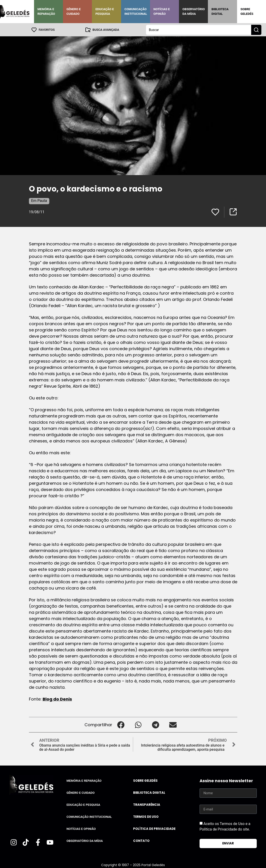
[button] (121, 724)
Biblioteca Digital (220, 11)
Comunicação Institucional (136, 11)
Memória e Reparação (46, 11)
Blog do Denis (57, 699)
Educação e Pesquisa (105, 11)
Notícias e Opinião (162, 11)
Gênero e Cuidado (74, 11)
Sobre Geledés (247, 11)
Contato (141, 841)
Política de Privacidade (154, 829)
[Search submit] (256, 30)
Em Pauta (39, 200)
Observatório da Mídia (194, 11)
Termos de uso (146, 817)
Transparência (147, 805)
